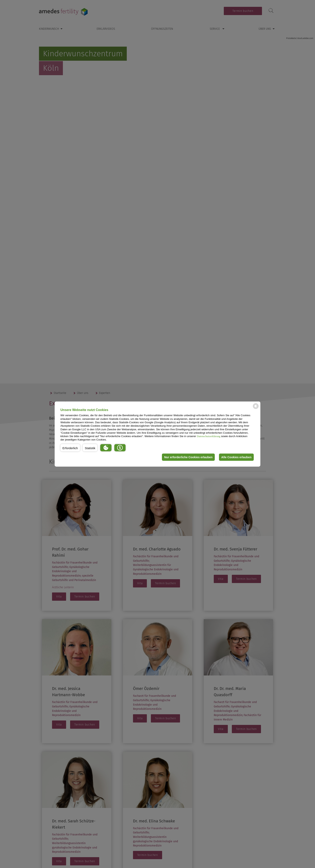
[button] (70, 448)
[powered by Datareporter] (256, 409)
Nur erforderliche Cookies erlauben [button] (188, 457)
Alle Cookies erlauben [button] (236, 457)
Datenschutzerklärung (209, 436)
